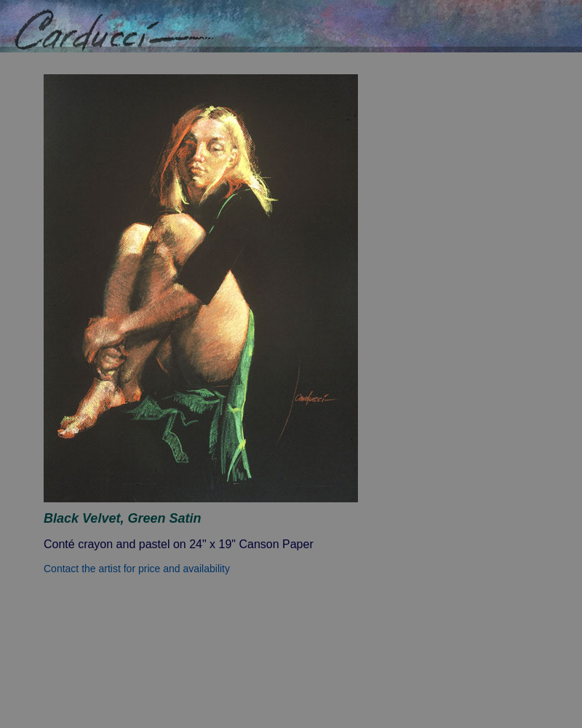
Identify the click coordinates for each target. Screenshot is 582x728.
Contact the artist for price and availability (137, 569)
